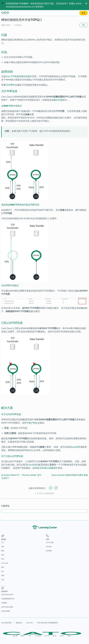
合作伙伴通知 (6, 611)
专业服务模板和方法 (8, 599)
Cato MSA (30, 623)
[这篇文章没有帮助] (56, 488)
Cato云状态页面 (6, 623)
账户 (31, 423)
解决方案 (58, 100)
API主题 (49, 547)
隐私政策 (19, 623)
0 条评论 (18, 25)
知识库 (4, 539)
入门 (3, 542)
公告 (3, 580)
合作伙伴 (4, 591)
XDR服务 (4, 603)
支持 (3, 575)
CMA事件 (10, 85)
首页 (3, 547)
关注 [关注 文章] (84, 25)
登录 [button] (84, 13)
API (2, 571)
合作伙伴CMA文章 (7, 595)
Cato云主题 (50, 542)
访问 (3, 555)
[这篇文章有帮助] (51, 488)
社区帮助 (49, 551)
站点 (37, 423)
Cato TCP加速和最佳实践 (18, 76)
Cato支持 (76, 447)
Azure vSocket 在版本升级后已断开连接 (70, 475)
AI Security (5, 563)
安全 (3, 559)
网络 (3, 551)
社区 (48, 539)
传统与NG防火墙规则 (45, 468)
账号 (3, 567)
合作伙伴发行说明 (7, 607)
